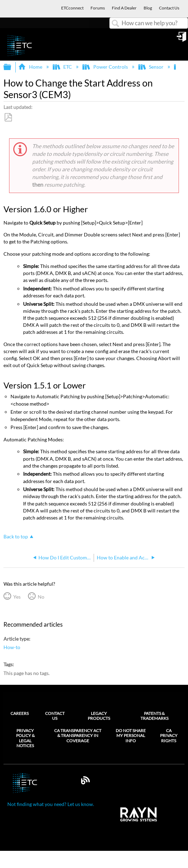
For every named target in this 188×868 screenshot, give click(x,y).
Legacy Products (99, 716)
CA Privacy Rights (169, 736)
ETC (63, 67)
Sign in (182, 39)
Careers (20, 713)
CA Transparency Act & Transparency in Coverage (78, 736)
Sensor (151, 67)
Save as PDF (8, 118)
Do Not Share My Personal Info (131, 736)
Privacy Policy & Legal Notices (25, 738)
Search (116, 24)
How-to (12, 647)
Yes (17, 597)
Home (31, 67)
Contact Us (55, 716)
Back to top (16, 536)
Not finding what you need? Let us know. (51, 804)
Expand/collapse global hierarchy (12, 67)
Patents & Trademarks (154, 716)
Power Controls (106, 67)
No (41, 597)
